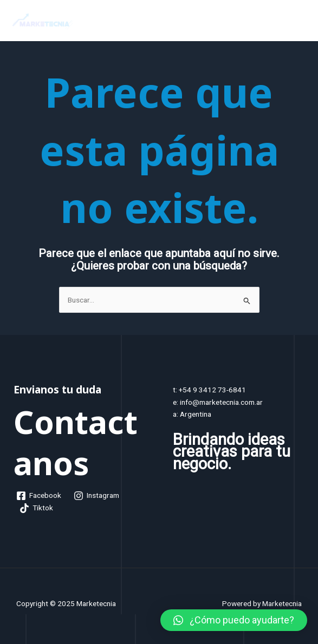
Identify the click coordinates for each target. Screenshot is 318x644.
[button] (234, 620)
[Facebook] (39, 496)
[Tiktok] (37, 508)
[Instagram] (97, 496)
